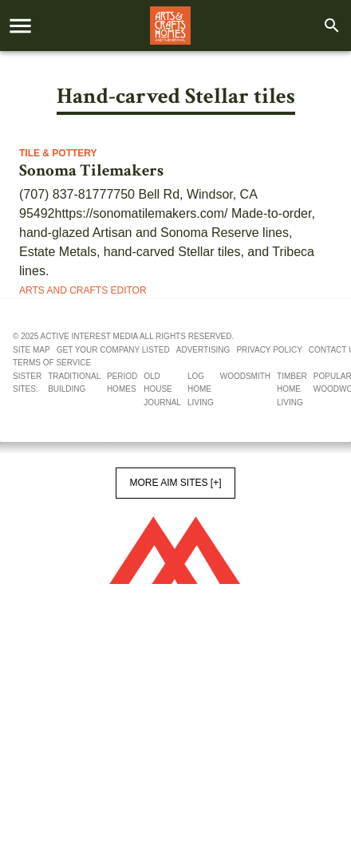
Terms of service (52, 363)
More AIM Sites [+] (175, 483)
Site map (32, 350)
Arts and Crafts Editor (83, 290)
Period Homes (122, 383)
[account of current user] (20, 26)
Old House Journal (162, 389)
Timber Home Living (292, 389)
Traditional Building (74, 383)
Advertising (203, 350)
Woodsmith (245, 376)
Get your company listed (113, 350)
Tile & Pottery (58, 153)
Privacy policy (269, 350)
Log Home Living (201, 389)
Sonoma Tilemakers (91, 171)
